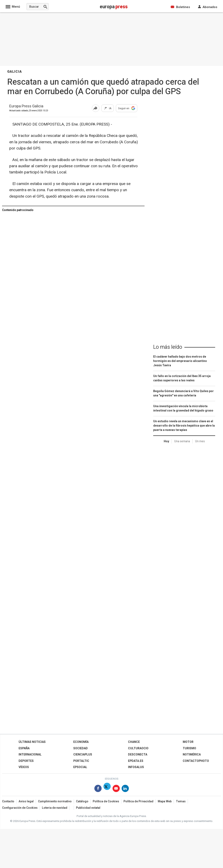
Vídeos (24, 767)
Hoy (166, 441)
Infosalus (136, 767)
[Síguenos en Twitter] (107, 789)
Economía (81, 742)
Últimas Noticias (32, 742)
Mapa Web (165, 801)
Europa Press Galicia (26, 106)
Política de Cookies (106, 801)
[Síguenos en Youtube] (116, 789)
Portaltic (81, 761)
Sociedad (81, 748)
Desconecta (138, 755)
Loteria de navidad (55, 808)
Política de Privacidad (138, 801)
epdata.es (136, 761)
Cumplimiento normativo (55, 801)
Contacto (8, 801)
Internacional (30, 755)
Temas (181, 801)
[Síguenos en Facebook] (98, 789)
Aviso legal (26, 801)
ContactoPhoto (196, 761)
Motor (188, 742)
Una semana (182, 441)
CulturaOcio (138, 748)
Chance (134, 742)
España (24, 748)
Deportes (26, 761)
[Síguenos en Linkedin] (125, 789)
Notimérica (192, 755)
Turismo (189, 748)
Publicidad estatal (88, 808)
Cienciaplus (83, 755)
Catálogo (82, 801)
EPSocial (80, 767)
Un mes (200, 441)
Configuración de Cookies (20, 808)
